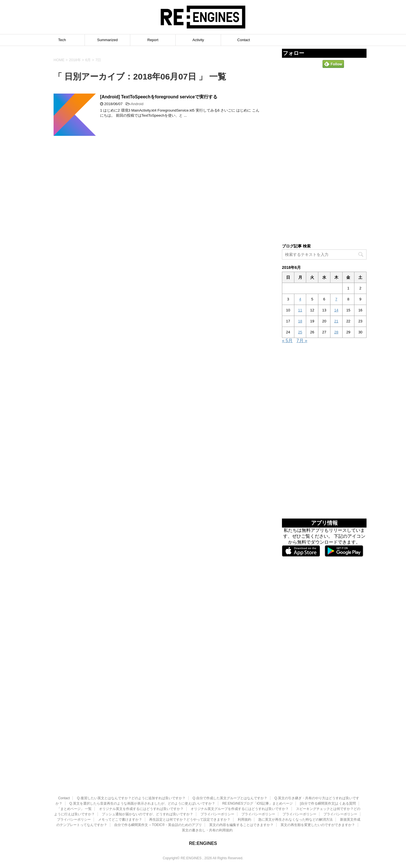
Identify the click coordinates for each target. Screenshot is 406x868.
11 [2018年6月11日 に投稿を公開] (300, 310)
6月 (88, 60)
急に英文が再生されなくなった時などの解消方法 (295, 793)
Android (137, 104)
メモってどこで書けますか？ (120, 793)
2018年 (75, 60)
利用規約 (244, 793)
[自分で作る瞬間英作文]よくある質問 (328, 777)
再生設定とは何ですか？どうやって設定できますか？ (190, 793)
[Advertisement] (324, 155)
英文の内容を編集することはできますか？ (241, 798)
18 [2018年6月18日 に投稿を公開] (300, 321)
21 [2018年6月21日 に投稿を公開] (336, 321)
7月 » (302, 341)
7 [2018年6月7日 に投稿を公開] (336, 299)
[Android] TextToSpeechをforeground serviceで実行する (159, 97)
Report (153, 40)
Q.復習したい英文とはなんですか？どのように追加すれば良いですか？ (131, 771)
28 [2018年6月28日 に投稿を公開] (336, 332)
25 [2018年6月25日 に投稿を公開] (300, 332)
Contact (244, 40)
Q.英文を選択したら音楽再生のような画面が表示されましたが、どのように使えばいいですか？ (142, 777)
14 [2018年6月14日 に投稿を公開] (336, 310)
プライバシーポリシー (217, 787)
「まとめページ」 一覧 (74, 782)
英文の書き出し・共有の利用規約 (207, 803)
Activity (198, 40)
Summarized (108, 40)
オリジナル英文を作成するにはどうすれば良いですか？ (141, 782)
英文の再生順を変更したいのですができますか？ (318, 798)
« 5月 (287, 341)
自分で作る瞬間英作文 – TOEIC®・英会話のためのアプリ (158, 798)
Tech (62, 40)
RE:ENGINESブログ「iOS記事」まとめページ (257, 777)
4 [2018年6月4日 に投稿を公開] (300, 299)
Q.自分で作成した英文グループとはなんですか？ (230, 771)
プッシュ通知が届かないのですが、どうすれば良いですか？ (147, 787)
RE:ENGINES (203, 817)
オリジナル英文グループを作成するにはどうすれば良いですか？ (240, 782)
